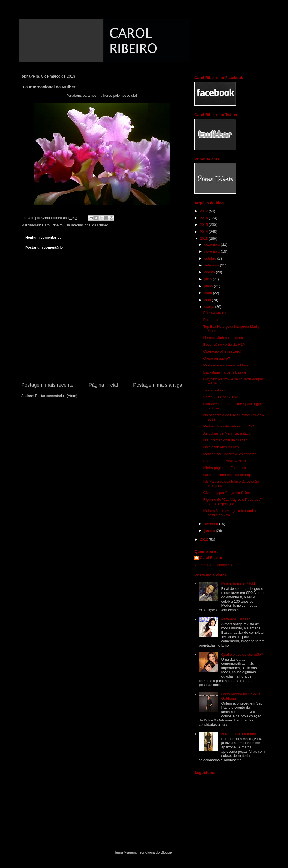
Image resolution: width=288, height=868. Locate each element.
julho (208, 279)
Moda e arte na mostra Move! (226, 365)
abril (208, 300)
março (210, 307)
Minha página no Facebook (225, 468)
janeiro (210, 531)
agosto (210, 272)
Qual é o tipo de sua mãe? (242, 655)
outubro (211, 258)
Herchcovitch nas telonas (223, 338)
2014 (204, 232)
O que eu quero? (217, 358)
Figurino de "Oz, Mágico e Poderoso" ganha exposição (232, 502)
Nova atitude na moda (238, 734)
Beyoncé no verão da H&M (224, 345)
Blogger (167, 852)
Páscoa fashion (215, 313)
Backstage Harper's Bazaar (225, 372)
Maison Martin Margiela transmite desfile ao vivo (229, 513)
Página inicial (103, 385)
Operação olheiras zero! (222, 351)
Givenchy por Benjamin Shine (226, 493)
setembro (212, 265)
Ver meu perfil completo (213, 565)
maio (209, 293)
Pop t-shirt (211, 320)
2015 (204, 225)
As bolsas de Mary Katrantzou (227, 433)
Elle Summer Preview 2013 (225, 461)
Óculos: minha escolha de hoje (227, 475)
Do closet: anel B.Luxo (221, 447)
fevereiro (212, 524)
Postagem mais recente (47, 385)
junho (209, 286)
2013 (204, 239)
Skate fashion (214, 390)
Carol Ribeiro (52, 225)
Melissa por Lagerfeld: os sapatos (230, 454)
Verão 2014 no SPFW (220, 397)
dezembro (213, 245)
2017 (204, 211)
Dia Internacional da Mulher (86, 225)
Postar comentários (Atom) (56, 396)
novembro (213, 251)
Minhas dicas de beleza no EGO (229, 426)
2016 (204, 218)
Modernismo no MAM (238, 584)
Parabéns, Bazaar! (236, 619)
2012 (204, 539)
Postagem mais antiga (158, 385)
